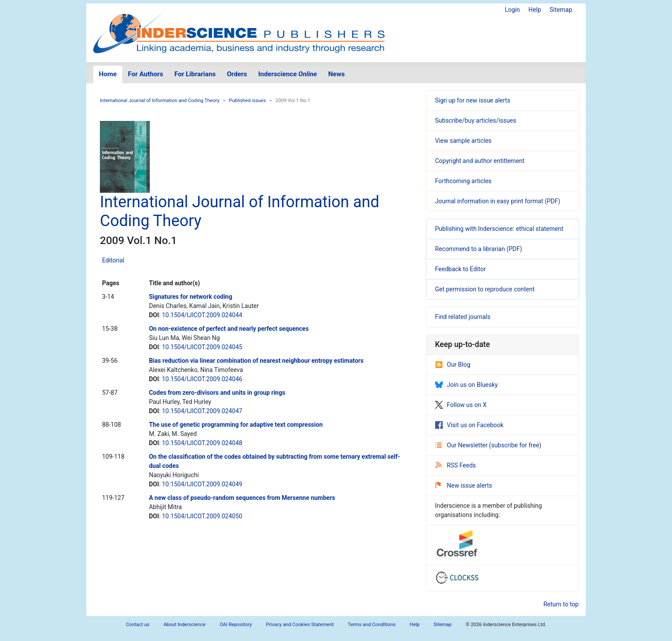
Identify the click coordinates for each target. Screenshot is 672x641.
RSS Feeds (456, 465)
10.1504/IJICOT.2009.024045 (202, 347)
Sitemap (561, 10)
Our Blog (453, 365)
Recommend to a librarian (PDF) (479, 249)
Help (535, 10)
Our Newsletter (462, 445)
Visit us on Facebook (469, 425)
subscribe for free (515, 445)
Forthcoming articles (463, 181)
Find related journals (463, 317)
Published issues (248, 101)
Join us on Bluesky (466, 385)
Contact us (138, 625)
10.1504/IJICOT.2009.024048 (202, 443)
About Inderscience (184, 625)
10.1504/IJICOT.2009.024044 (202, 315)
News (336, 74)
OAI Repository (236, 625)
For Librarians (195, 74)
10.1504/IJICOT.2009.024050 (202, 516)
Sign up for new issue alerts (473, 100)
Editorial (113, 260)
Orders (237, 74)
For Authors (145, 74)
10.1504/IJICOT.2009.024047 (202, 411)
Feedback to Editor (460, 269)
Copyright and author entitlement (480, 161)
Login (512, 10)
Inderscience (288, 74)
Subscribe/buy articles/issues (476, 120)
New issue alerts (464, 485)
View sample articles (463, 141)
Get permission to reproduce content (485, 289)
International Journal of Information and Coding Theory (160, 101)
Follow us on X (461, 405)
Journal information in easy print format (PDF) (498, 201)
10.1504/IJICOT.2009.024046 (202, 379)
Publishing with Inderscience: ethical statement (499, 229)
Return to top (561, 604)
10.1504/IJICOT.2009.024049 (202, 484)
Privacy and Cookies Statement (300, 625)
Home (108, 74)
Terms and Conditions (372, 625)
